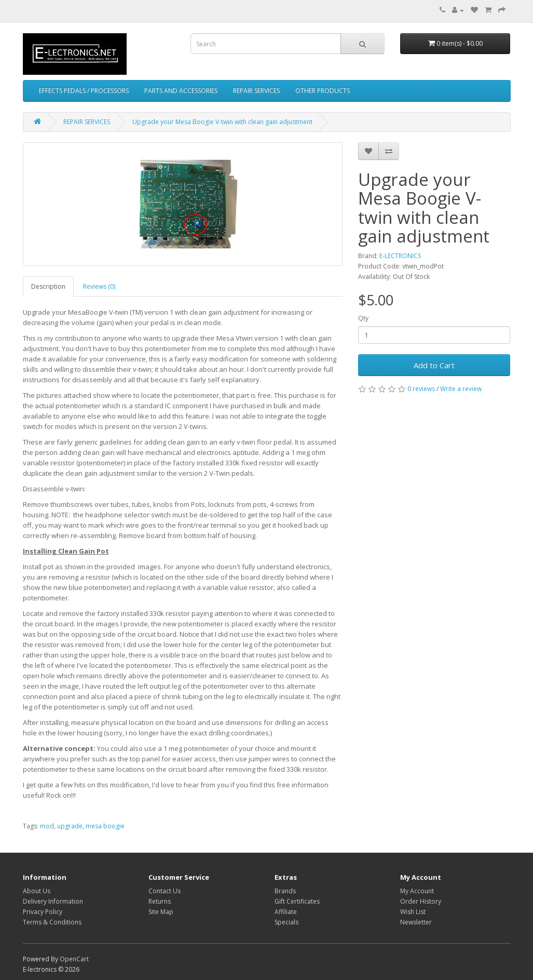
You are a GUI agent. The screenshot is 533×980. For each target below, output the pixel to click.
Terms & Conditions (52, 922)
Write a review (461, 389)
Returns (160, 901)
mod (47, 826)
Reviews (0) (99, 286)
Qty (363, 318)
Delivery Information (53, 901)
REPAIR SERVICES (256, 91)
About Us (37, 891)
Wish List (413, 912)
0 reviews (421, 389)
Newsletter (416, 922)
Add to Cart (434, 365)
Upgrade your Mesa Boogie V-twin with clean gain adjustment (222, 122)
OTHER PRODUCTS (323, 91)
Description (48, 286)
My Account (417, 891)
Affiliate (286, 912)
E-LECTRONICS (400, 256)
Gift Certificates (297, 901)
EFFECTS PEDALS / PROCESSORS (84, 91)
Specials (286, 922)
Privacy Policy (43, 912)
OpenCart (74, 959)
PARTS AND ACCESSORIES (181, 91)
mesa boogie (105, 826)
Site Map (161, 912)
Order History (421, 901)
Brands (285, 891)
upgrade (70, 826)
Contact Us (165, 891)
